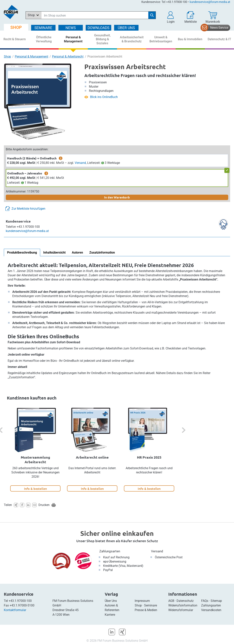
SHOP (16, 27)
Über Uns (111, 601)
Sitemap (216, 601)
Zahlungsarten (110, 551)
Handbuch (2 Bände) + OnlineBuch (32, 158)
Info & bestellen (35, 488)
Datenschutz (185, 601)
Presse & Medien (146, 610)
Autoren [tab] (77, 252)
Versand (80, 163)
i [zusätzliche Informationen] (61, 158)
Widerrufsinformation (183, 605)
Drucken (44, 505)
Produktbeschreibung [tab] (22, 252)
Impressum (142, 601)
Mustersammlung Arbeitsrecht (35, 459)
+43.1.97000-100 (20, 601)
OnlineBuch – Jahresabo (25, 173)
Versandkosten (211, 610)
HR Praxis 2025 (149, 457)
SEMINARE (43, 28)
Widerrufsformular (181, 610)
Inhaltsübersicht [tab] (54, 252)
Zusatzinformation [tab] (102, 252)
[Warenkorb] (213, 17)
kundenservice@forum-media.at (210, 2)
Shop (7, 57)
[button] (171, 17)
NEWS (71, 28)
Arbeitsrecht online (92, 457)
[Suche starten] (152, 15)
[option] (35, 449)
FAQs (205, 601)
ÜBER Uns (126, 28)
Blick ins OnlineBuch (104, 97)
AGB (171, 601)
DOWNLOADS (98, 28)
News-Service (219, 28)
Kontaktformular (15, 610)
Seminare (151, 605)
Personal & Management (32, 57)
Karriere (110, 615)
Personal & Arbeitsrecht (68, 57)
